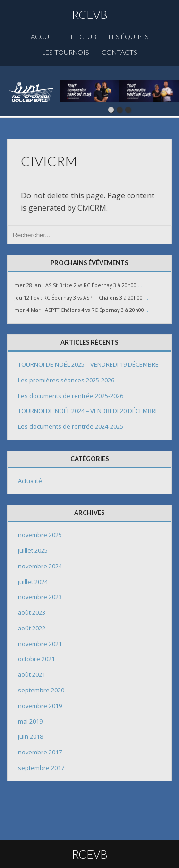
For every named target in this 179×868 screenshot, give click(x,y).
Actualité (30, 481)
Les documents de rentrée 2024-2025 (71, 426)
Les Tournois (66, 52)
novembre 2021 (40, 644)
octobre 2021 (36, 659)
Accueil (45, 37)
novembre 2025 (40, 535)
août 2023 (32, 612)
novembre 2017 (40, 752)
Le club (84, 37)
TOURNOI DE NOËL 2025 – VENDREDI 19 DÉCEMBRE (88, 364)
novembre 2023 (40, 597)
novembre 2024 (40, 566)
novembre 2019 (40, 706)
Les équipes (129, 37)
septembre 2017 (41, 768)
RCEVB (90, 14)
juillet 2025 (33, 550)
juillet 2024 (33, 582)
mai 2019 (30, 721)
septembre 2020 (41, 690)
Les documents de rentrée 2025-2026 (71, 396)
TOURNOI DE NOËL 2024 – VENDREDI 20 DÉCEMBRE (88, 411)
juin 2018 (30, 736)
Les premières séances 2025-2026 (66, 380)
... (140, 285)
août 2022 (32, 628)
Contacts (119, 52)
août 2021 (32, 674)
